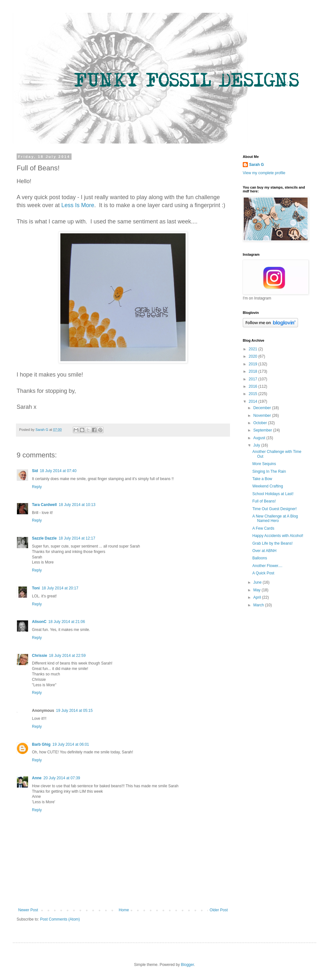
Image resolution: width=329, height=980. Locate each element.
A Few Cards (263, 528)
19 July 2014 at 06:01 (71, 744)
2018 (254, 371)
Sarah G (256, 165)
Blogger (187, 965)
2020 (254, 356)
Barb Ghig (41, 744)
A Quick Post (263, 573)
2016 (254, 386)
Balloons (260, 558)
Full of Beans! (264, 501)
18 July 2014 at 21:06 (67, 622)
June (258, 582)
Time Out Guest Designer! (275, 509)
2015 (254, 394)
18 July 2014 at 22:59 (67, 656)
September (263, 430)
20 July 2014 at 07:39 (62, 778)
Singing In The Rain (269, 471)
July (257, 445)
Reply (37, 487)
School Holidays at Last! (273, 494)
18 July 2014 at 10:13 (77, 505)
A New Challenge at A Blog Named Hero (275, 518)
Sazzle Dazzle (44, 538)
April (258, 597)
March (259, 605)
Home (124, 910)
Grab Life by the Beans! (272, 543)
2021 (254, 349)
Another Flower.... (267, 566)
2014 (254, 401)
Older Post (219, 910)
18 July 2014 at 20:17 (60, 588)
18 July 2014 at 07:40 (58, 471)
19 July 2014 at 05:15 (74, 711)
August (260, 438)
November (263, 416)
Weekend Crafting (268, 486)
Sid (35, 471)
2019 (254, 364)
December (263, 408)
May (257, 590)
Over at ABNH (264, 551)
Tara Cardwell (44, 505)
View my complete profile (264, 173)
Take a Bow (262, 479)
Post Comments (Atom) (60, 919)
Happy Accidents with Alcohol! (278, 536)
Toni (36, 588)
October (261, 423)
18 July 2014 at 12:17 (77, 538)
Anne (37, 778)
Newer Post (28, 910)
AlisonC (39, 622)
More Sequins (264, 464)
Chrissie (39, 656)
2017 (254, 379)
